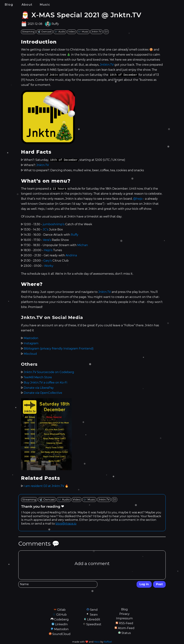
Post (159, 584)
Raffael (108, 642)
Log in (144, 584)
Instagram (31, 343)
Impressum (124, 618)
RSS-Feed (126, 623)
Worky (49, 266)
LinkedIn (61, 624)
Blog (9, 4)
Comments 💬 (39, 544)
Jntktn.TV (107, 65)
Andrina (71, 255)
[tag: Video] (72, 32)
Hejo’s (48, 250)
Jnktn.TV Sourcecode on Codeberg (49, 372)
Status (126, 633)
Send (94, 610)
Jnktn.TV (43, 165)
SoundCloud (61, 634)
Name (18, 581)
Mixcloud (30, 354)
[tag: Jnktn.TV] (96, 32)
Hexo (97, 642)
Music (45, 4)
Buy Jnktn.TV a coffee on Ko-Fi (45, 383)
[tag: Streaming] (28, 32)
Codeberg (61, 619)
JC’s (46, 229)
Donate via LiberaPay (39, 388)
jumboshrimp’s (54, 224)
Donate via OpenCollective (43, 393)
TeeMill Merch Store (38, 377)
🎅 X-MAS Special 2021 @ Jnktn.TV (81, 15)
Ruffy (55, 24)
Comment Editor (18, 550)
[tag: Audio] (60, 32)
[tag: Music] (83, 32)
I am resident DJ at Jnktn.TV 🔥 (46, 486)
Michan (83, 245)
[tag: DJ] (106, 32)
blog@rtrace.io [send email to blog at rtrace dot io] (66, 524)
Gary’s (48, 261)
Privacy (124, 614)
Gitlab (61, 610)
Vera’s (47, 240)
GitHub (61, 615)
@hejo (138, 199)
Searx (94, 615)
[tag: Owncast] (45, 32)
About (27, 4)
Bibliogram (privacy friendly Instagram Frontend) (59, 349)
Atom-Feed (126, 628)
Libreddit (94, 619)
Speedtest (94, 624)
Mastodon (31, 338)
